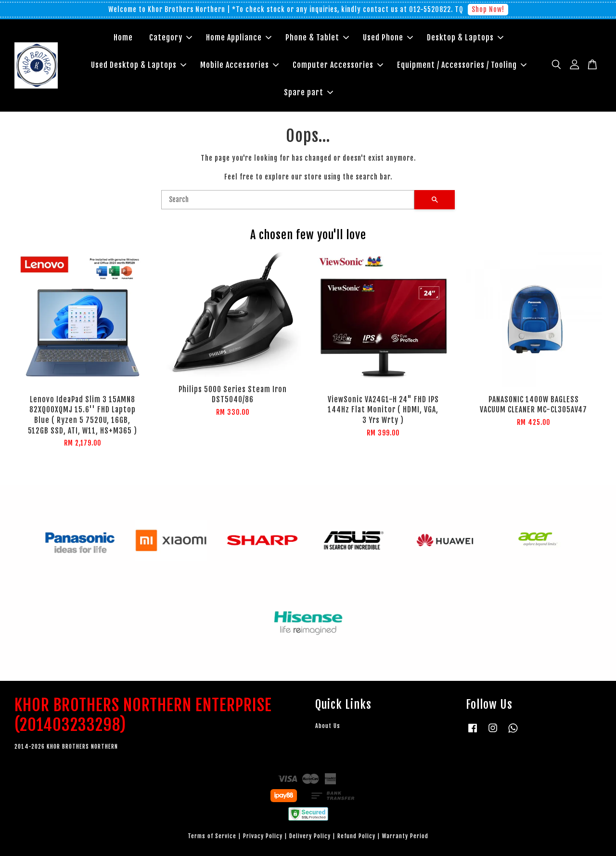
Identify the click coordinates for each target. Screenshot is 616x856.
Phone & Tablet (317, 38)
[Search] (288, 200)
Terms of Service (212, 836)
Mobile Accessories (239, 65)
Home (123, 38)
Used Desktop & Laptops (139, 65)
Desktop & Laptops (465, 38)
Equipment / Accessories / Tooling (462, 65)
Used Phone (388, 38)
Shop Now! (488, 9)
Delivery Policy (310, 836)
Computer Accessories (338, 65)
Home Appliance (239, 38)
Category (171, 38)
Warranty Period (405, 836)
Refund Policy (356, 836)
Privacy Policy (263, 836)
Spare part (308, 92)
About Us (328, 726)
